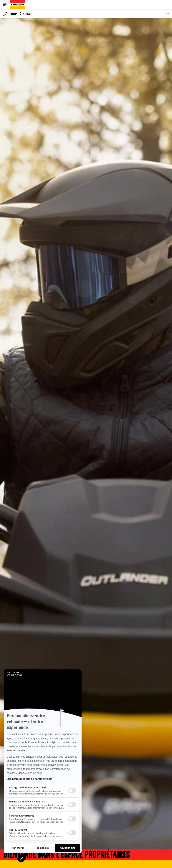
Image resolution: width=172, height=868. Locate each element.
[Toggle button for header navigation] (5, 5)
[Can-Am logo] (17, 5)
